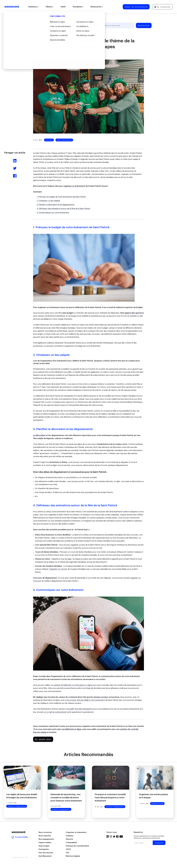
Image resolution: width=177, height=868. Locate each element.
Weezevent (12, 7)
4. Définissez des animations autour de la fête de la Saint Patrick (63, 209)
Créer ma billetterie (136, 7)
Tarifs (63, 7)
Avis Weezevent (45, 856)
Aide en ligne (44, 846)
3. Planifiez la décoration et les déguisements (56, 205)
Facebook (117, 837)
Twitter (114, 837)
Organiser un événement (76, 832)
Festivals (49, 140)
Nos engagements (46, 839)
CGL (68, 853)
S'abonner (159, 843)
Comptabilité (71, 843)
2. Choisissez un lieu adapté (48, 201)
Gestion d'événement (56, 25)
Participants (44, 849)
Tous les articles (36, 25)
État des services (46, 853)
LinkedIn (108, 837)
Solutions (33, 7)
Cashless (70, 836)
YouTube (121, 837)
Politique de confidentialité (77, 846)
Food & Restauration (64, 140)
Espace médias (45, 843)
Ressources (97, 7)
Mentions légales (73, 856)
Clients (49, 7)
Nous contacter (45, 832)
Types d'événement (76, 25)
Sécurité (69, 839)
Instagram (111, 837)
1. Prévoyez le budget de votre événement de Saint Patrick (61, 197)
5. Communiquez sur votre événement (53, 213)
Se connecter (162, 7)
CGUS (68, 849)
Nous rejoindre (45, 836)
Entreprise (78, 7)
